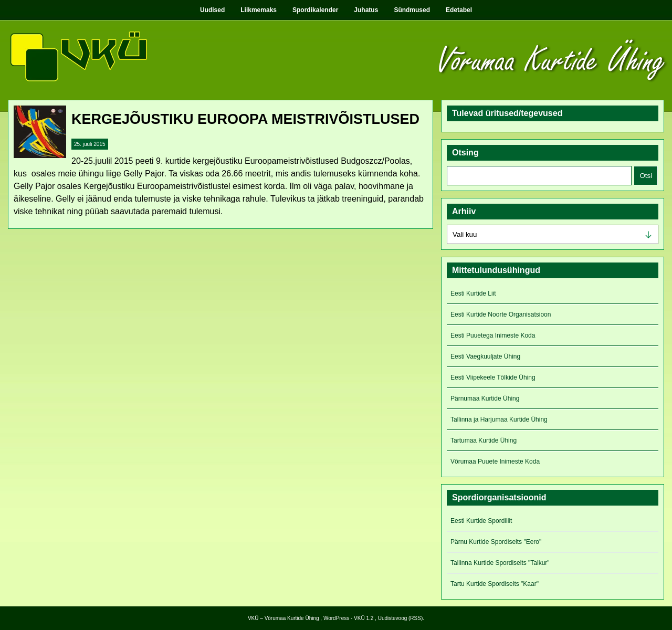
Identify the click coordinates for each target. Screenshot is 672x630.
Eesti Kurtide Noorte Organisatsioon (501, 314)
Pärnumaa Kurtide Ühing (485, 398)
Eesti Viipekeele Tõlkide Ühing (493, 377)
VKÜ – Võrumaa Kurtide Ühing (283, 618)
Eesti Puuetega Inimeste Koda (493, 335)
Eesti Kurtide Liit (473, 293)
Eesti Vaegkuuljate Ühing (485, 356)
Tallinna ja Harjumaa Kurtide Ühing (499, 419)
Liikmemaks (259, 10)
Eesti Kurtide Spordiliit (481, 521)
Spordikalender (315, 10)
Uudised (212, 10)
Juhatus (366, 10)
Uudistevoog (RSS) (401, 618)
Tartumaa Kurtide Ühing (484, 440)
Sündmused (412, 10)
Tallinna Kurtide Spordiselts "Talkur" (500, 563)
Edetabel (459, 10)
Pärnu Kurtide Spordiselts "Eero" (496, 542)
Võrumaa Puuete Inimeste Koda (495, 461)
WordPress (336, 618)
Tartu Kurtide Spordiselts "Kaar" (495, 584)
